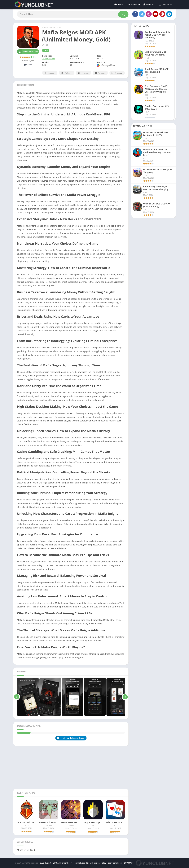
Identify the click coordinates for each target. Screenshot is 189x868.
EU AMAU (128, 863)
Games (133, 4)
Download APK (28, 52)
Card (60, 27)
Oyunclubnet (45, 863)
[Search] (73, 14)
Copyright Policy (115, 863)
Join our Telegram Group (70, 738)
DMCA (56, 863)
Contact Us (165, 4)
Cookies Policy (100, 863)
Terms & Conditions (83, 863)
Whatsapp (117, 73)
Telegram (100, 73)
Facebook (49, 73)
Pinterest (83, 73)
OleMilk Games (49, 58)
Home (119, 4)
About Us (149, 4)
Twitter (65, 73)
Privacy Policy (66, 863)
